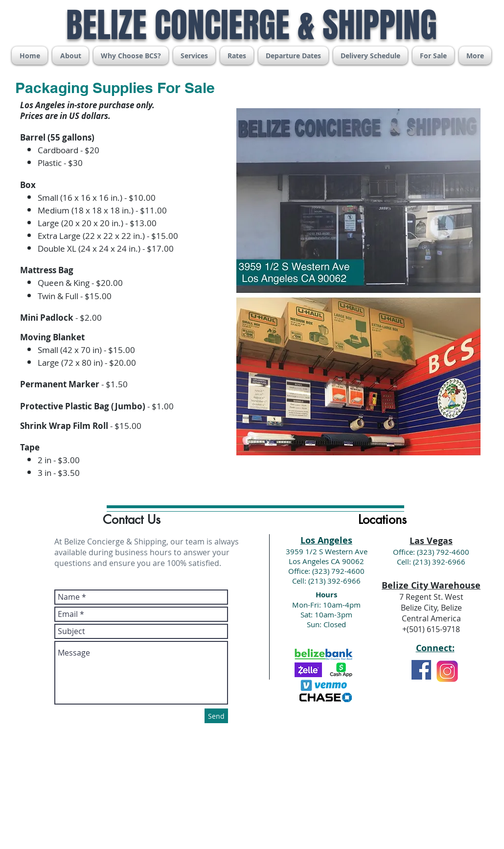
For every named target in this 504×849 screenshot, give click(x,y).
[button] (194, 56)
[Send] (216, 716)
